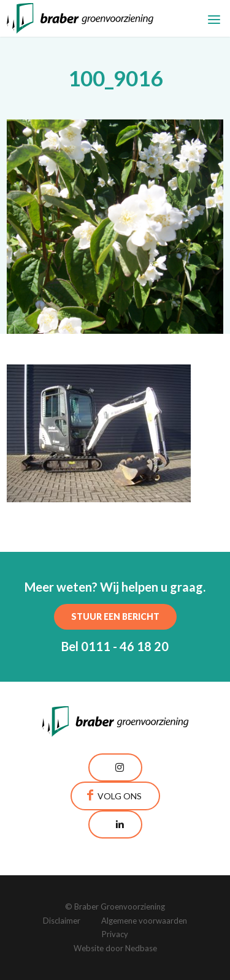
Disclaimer (62, 921)
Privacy (115, 934)
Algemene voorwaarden (144, 921)
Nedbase (141, 948)
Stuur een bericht (115, 616)
